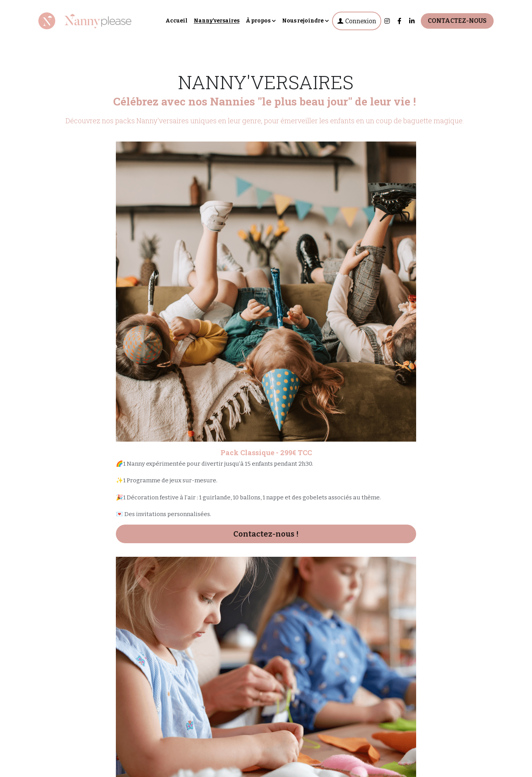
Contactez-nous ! (111, 396)
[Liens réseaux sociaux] (387, 21)
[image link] (85, 20)
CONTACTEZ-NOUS (457, 21)
